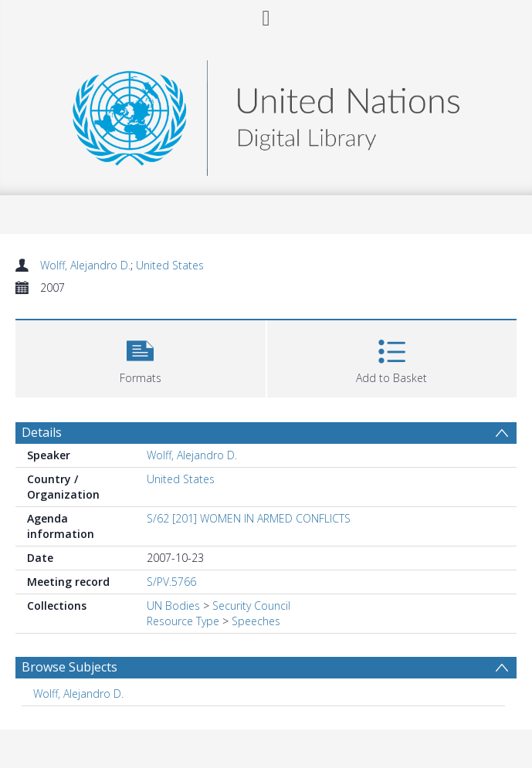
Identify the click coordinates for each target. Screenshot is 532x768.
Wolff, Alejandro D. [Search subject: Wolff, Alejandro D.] (78, 694)
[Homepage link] (266, 114)
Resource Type (183, 621)
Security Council (251, 606)
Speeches (256, 621)
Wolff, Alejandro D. (85, 265)
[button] (141, 357)
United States (170, 265)
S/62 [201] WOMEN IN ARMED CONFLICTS (249, 518)
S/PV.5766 (171, 582)
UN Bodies (173, 606)
